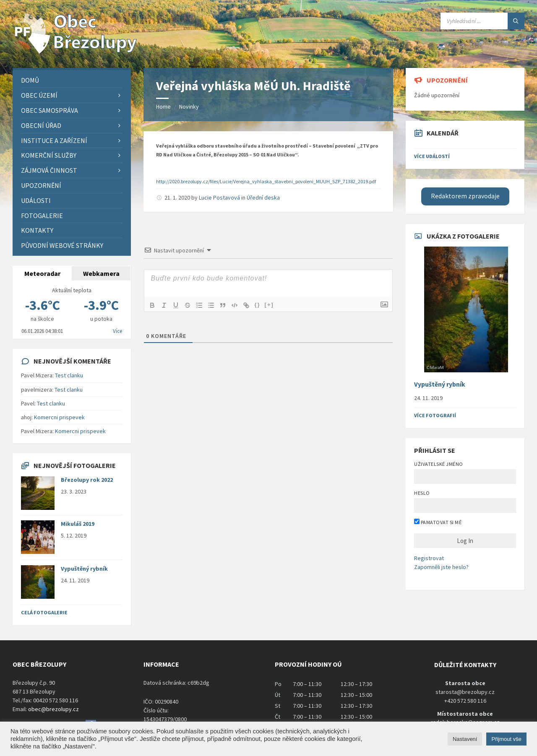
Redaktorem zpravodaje (465, 196)
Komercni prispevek (59, 417)
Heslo (422, 493)
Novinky (189, 107)
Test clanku (69, 375)
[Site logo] (76, 52)
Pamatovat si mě (438, 522)
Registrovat (429, 558)
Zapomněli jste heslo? (441, 567)
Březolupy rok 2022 (87, 480)
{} (257, 305)
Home (163, 107)
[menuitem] (72, 80)
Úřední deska (263, 197)
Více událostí (432, 156)
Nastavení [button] (465, 739)
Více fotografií (435, 415)
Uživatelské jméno (438, 464)
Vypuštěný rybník (84, 569)
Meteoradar (42, 273)
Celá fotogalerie (44, 612)
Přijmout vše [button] (506, 739)
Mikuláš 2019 (78, 524)
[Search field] (482, 21)
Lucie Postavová (219, 197)
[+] (269, 305)
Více (117, 331)
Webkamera (101, 273)
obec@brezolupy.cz (53, 709)
